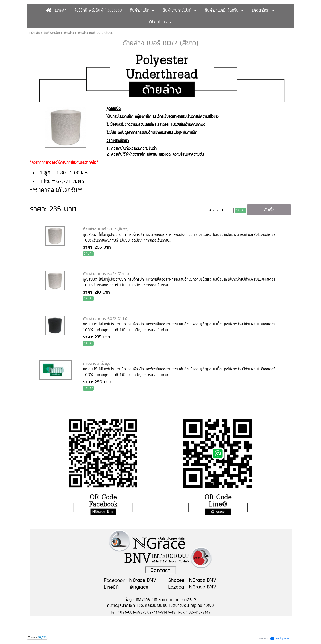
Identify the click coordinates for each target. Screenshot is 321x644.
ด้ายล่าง (69, 33)
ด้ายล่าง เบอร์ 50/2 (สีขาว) (106, 229)
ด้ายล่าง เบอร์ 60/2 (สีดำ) (105, 319)
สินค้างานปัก (52, 33)
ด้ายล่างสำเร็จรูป (97, 363)
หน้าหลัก (35, 33)
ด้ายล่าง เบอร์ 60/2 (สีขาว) (106, 274)
